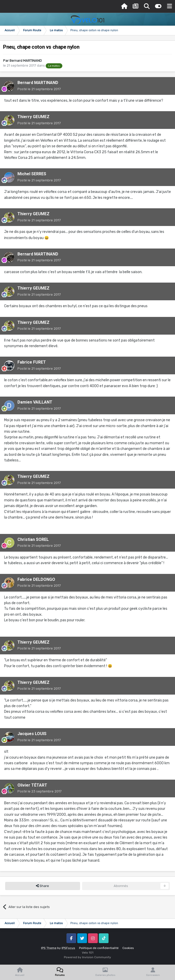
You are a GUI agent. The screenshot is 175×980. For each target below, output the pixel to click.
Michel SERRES (32, 174)
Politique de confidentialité (99, 948)
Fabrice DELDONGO (36, 579)
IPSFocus (68, 948)
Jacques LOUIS (32, 734)
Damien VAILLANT (35, 402)
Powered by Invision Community (87, 957)
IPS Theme (49, 948)
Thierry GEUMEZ (33, 117)
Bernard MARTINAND (26, 61)
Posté (39, 89)
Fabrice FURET (32, 362)
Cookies (128, 948)
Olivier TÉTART (32, 785)
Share (42, 886)
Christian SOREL (33, 539)
